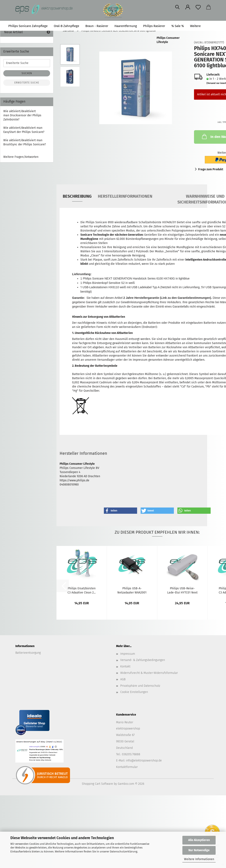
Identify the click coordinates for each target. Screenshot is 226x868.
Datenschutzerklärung (124, 851)
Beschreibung (77, 196)
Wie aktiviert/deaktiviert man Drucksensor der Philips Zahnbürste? (22, 115)
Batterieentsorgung (28, 653)
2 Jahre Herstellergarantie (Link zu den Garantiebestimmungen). (168, 298)
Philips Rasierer (154, 26)
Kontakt (125, 666)
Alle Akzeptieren (199, 840)
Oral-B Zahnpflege (66, 26)
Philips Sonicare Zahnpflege (28, 26)
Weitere (195, 26)
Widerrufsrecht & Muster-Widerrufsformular (149, 673)
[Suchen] (133, 7)
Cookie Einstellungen (134, 692)
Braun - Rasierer (97, 26)
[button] (143, 7)
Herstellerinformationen (125, 196)
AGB (123, 679)
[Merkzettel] (154, 7)
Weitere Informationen (199, 859)
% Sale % (178, 26)
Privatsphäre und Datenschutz (140, 686)
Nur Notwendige (199, 850)
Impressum (128, 654)
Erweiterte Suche (27, 83)
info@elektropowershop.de (144, 761)
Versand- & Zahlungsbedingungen (143, 660)
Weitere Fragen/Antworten (21, 157)
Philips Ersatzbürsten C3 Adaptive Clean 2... (82, 590)
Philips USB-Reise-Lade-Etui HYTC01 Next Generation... (182, 590)
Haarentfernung (126, 26)
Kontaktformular (127, 767)
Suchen (212, 26)
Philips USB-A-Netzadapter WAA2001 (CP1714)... (132, 590)
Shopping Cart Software (97, 784)
